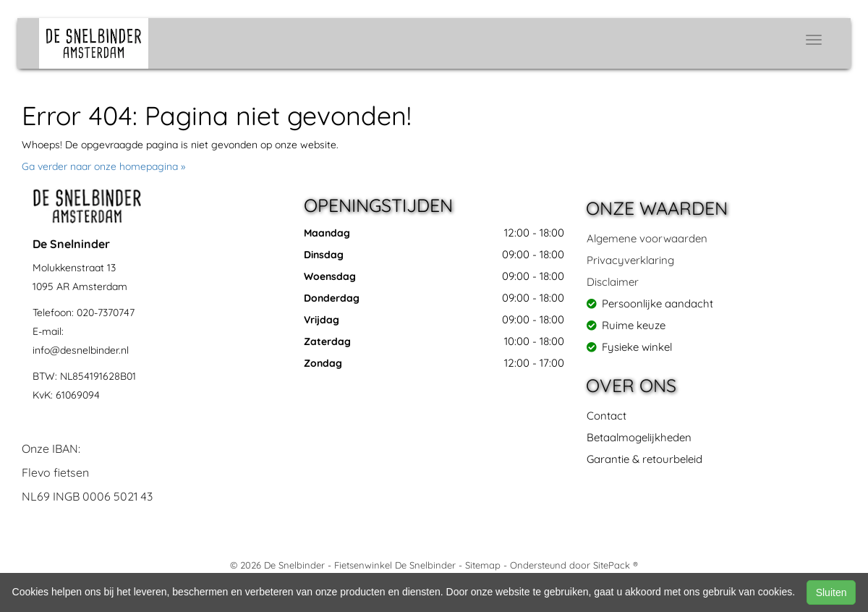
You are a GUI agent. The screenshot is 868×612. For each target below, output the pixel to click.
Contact (607, 416)
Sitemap (483, 565)
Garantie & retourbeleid (644, 459)
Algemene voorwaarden (647, 238)
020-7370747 (106, 313)
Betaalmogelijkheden (639, 437)
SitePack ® (616, 565)
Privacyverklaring (630, 260)
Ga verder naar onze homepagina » (103, 166)
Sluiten (831, 592)
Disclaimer (613, 282)
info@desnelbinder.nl (81, 350)
